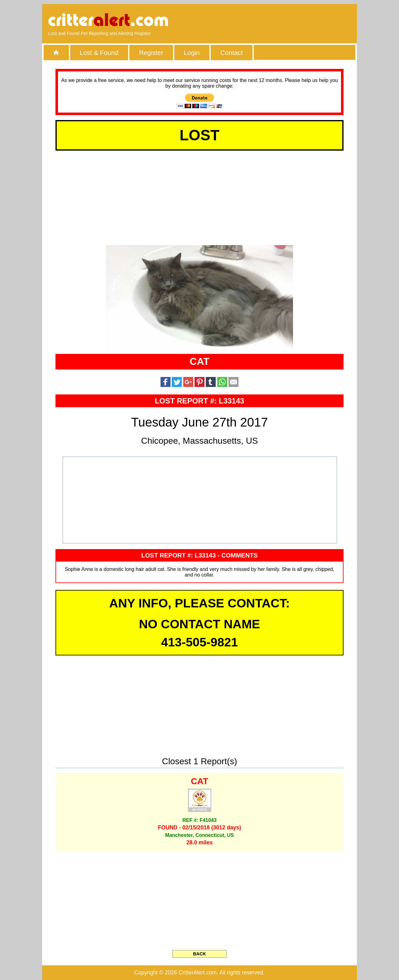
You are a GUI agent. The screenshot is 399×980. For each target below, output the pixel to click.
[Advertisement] (279, 20)
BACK (199, 954)
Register (151, 53)
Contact (232, 53)
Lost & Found (99, 53)
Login (192, 53)
